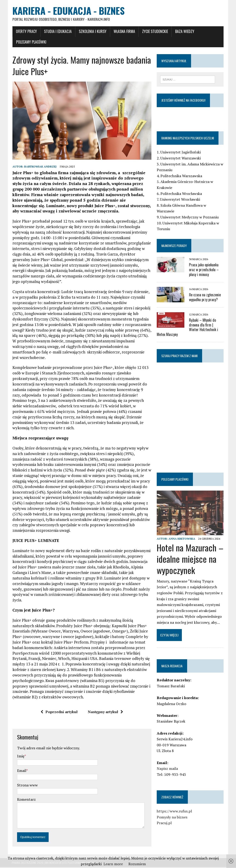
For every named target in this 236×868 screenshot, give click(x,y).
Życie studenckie (154, 32)
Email (21, 771)
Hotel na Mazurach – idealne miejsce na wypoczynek (190, 559)
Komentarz (26, 800)
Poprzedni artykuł (59, 712)
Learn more (113, 864)
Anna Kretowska (182, 539)
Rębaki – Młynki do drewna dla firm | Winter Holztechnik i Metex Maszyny (190, 327)
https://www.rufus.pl (175, 812)
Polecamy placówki (31, 42)
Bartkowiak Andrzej (40, 167)
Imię (20, 757)
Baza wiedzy (184, 32)
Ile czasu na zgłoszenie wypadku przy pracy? (205, 297)
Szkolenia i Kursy (92, 32)
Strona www (27, 786)
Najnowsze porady (174, 246)
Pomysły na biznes (172, 818)
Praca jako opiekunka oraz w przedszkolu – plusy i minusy (204, 270)
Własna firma (124, 32)
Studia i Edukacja (57, 32)
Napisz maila (168, 769)
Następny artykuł (105, 712)
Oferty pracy (26, 32)
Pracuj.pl (164, 824)
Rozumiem (137, 864)
